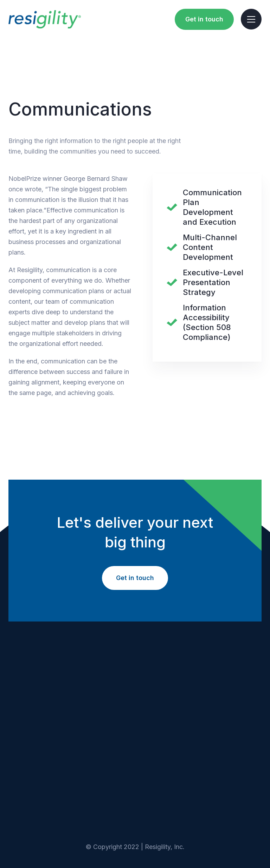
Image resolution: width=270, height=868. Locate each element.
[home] (45, 19)
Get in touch (204, 19)
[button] (251, 19)
